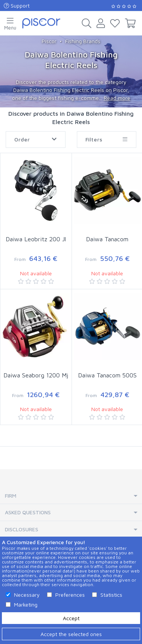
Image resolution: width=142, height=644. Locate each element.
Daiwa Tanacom (107, 239)
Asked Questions (28, 512)
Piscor (49, 41)
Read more (117, 98)
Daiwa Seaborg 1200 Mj (36, 375)
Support (17, 5)
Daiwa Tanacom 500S (107, 375)
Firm (11, 496)
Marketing (26, 604)
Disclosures (22, 529)
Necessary (27, 595)
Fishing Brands (83, 41)
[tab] (71, 496)
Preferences (70, 595)
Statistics (111, 595)
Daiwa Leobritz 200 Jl (36, 239)
